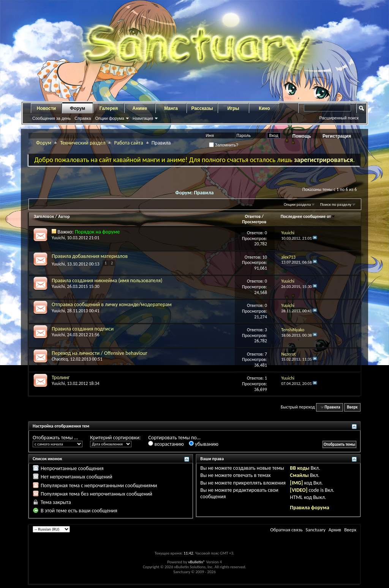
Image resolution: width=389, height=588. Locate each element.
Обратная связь (286, 530)
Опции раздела (297, 204)
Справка (83, 118)
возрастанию (166, 444)
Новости (46, 108)
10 (265, 257)
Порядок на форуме (97, 232)
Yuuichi (58, 238)
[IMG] (296, 483)
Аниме (140, 108)
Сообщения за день (51, 118)
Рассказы (202, 108)
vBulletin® (197, 562)
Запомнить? (224, 145)
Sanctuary (315, 530)
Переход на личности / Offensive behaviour (100, 353)
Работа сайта (128, 143)
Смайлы (299, 475)
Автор (64, 216)
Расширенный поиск (339, 118)
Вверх (352, 407)
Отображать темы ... (55, 438)
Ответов (253, 216)
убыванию (204, 444)
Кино (264, 108)
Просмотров (254, 222)
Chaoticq (60, 359)
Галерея (109, 108)
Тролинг (61, 377)
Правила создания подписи (83, 329)
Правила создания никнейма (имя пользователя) (107, 280)
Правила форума (309, 508)
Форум (77, 108)
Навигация (143, 118)
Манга (171, 108)
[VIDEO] (299, 490)
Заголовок (44, 216)
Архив (335, 530)
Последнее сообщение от (308, 216)
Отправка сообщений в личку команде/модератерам (112, 304)
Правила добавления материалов (90, 256)
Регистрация (337, 136)
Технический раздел (83, 143)
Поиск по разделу (336, 204)
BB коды (300, 468)
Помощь (302, 136)
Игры (233, 108)
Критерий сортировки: (115, 438)
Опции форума (109, 118)
